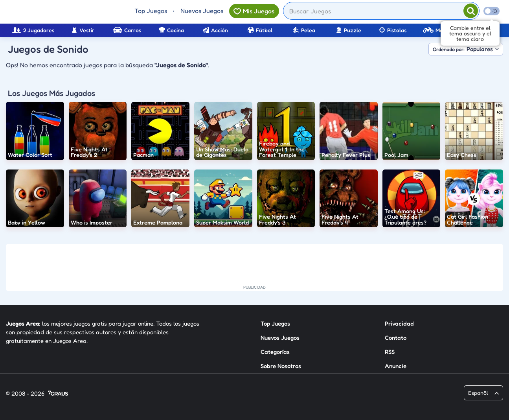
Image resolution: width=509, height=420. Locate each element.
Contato (396, 338)
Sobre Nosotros (281, 366)
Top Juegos (151, 11)
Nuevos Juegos (202, 11)
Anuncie (396, 366)
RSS (390, 352)
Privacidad (399, 323)
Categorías (275, 352)
